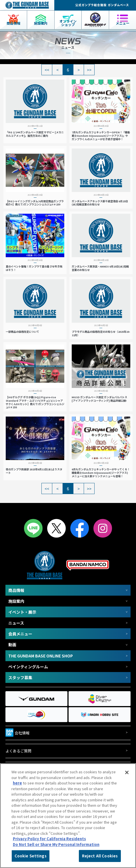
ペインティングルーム (28, 667)
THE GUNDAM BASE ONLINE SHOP (41, 656)
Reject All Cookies (100, 856)
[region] (68, 816)
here (17, 783)
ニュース (16, 623)
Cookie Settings (31, 856)
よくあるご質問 (18, 751)
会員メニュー (20, 634)
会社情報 (17, 732)
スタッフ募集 (20, 677)
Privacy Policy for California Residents (49, 839)
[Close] (127, 772)
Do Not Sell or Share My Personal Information (56, 844)
